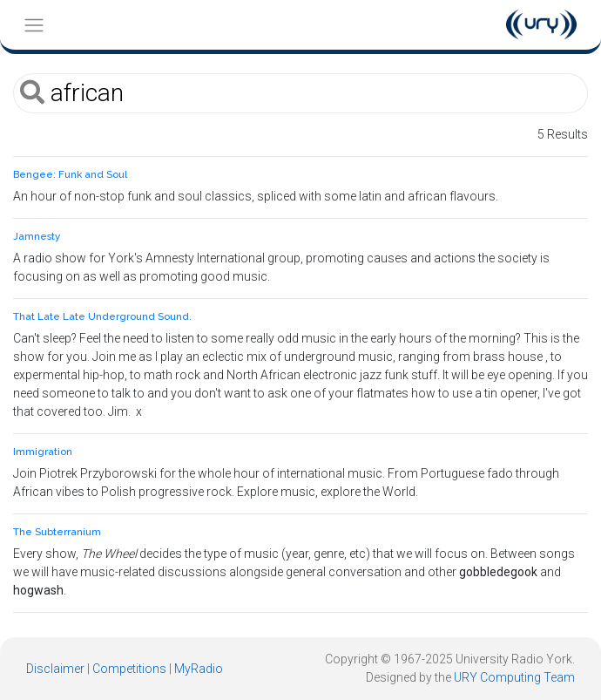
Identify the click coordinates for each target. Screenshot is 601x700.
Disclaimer (55, 669)
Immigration (43, 452)
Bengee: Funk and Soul (70, 174)
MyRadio (199, 669)
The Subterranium (57, 532)
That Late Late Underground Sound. (102, 316)
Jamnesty (37, 236)
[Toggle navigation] (34, 25)
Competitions (129, 669)
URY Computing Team (514, 677)
